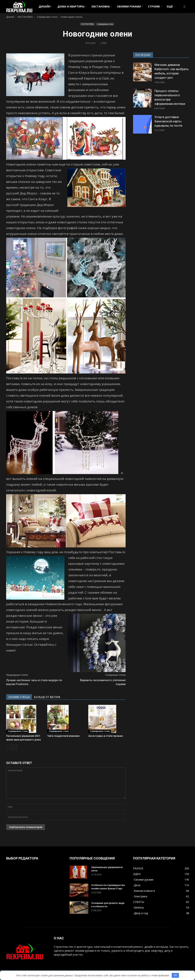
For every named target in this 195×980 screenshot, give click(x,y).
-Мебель (139, 908)
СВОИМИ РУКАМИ (130, 6)
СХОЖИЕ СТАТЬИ (19, 697)
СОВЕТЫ (139, 902)
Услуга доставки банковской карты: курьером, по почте (168, 121)
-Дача (137, 885)
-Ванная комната (144, 891)
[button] (185, 7)
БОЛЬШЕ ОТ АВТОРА (47, 697)
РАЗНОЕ (138, 868)
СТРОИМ (155, 6)
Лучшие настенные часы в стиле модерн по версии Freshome (34, 682)
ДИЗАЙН (45, 6)
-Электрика (140, 896)
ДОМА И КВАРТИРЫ (72, 6)
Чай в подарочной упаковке (63, 736)
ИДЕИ (137, 874)
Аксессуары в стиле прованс (106, 736)
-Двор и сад (140, 913)
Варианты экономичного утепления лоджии (103, 682)
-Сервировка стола (105, 24)
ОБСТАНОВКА (102, 6)
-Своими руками (143, 880)
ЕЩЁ (171, 6)
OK (175, 975)
